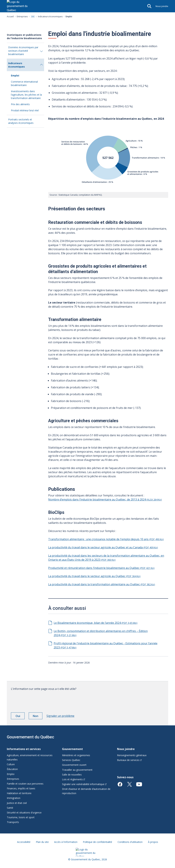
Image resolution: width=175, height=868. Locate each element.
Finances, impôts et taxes (21, 788)
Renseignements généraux (132, 755)
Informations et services (24, 749)
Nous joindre (162, 6)
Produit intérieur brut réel (25, 110)
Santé (10, 808)
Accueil (10, 17)
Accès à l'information (66, 842)
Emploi (15, 75)
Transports (13, 822)
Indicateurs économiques (50, 17)
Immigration (14, 798)
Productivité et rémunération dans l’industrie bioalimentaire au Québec (101, 568)
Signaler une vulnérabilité (84, 784)
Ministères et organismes (76, 755)
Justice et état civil (17, 803)
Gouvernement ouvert (74, 765)
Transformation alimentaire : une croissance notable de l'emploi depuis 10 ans (106, 539)
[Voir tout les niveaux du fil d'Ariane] (33, 17)
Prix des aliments (20, 104)
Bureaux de (129, 760)
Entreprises (22, 17)
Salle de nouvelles (72, 775)
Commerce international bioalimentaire (24, 83)
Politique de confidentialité (97, 842)
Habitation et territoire (19, 793)
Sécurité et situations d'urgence (24, 813)
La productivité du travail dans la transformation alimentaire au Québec (102, 584)
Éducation (12, 769)
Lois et (74, 779)
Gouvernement (72, 749)
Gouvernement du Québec (31, 737)
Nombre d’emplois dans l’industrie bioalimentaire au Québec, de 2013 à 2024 (105, 499)
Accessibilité (24, 842)
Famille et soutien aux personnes (25, 784)
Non (38, 716)
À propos (153, 842)
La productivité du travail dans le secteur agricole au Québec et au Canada (103, 547)
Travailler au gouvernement (77, 770)
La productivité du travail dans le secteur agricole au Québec (94, 576)
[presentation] (37, 700)
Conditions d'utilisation (130, 842)
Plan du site (42, 842)
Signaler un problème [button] (60, 716)
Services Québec (71, 760)
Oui (20, 716)
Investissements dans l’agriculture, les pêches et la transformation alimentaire (26, 95)
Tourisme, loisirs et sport (21, 817)
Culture (11, 764)
